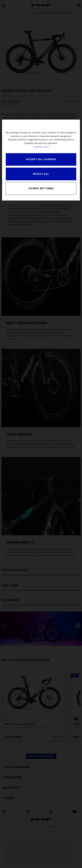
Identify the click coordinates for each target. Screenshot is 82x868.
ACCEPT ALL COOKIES (41, 159)
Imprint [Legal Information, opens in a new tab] (46, 147)
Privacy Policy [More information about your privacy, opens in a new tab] (38, 147)
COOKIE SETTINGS (41, 188)
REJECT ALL (41, 174)
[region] (41, 160)
